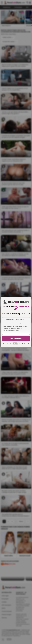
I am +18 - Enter (16, 339)
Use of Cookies (8, 344)
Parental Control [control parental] (24, 344)
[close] (30, 299)
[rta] (15, 345)
